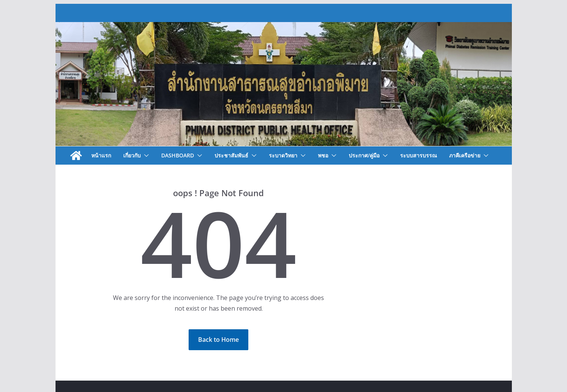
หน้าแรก (101, 155)
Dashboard (178, 155)
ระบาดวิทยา (283, 155)
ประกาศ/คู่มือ (364, 155)
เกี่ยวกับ (132, 155)
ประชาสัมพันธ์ (231, 155)
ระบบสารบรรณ (418, 155)
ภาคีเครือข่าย (465, 155)
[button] (145, 156)
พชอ (323, 155)
